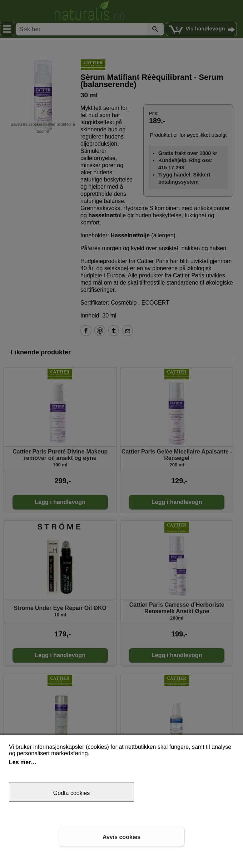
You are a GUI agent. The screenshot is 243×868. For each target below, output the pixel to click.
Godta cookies (71, 793)
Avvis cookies (121, 837)
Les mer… (23, 762)
